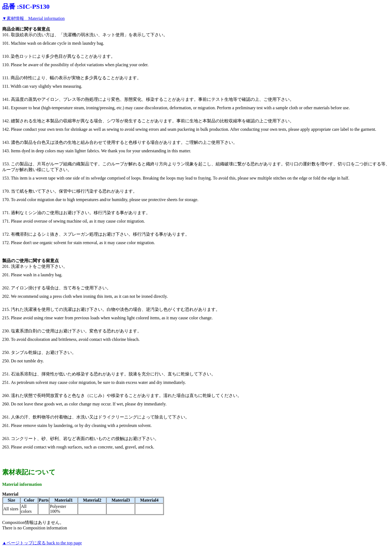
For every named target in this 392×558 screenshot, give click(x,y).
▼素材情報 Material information (33, 18)
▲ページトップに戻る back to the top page (42, 543)
